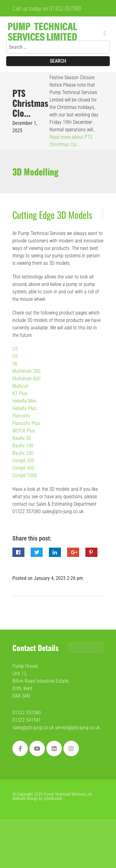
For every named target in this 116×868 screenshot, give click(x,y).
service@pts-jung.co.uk (77, 728)
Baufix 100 (23, 446)
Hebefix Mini (24, 401)
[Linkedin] (54, 748)
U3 (15, 349)
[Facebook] (20, 748)
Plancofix (21, 416)
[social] (71, 748)
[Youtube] (37, 748)
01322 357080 (27, 713)
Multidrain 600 (26, 379)
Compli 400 (23, 468)
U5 (15, 356)
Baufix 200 (23, 453)
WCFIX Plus (24, 431)
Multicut (20, 386)
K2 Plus (20, 393)
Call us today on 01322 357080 (47, 9)
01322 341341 (27, 720)
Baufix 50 (22, 438)
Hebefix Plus (24, 408)
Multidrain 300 (26, 371)
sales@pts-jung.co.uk (34, 728)
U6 (15, 364)
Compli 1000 (25, 475)
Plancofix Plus (26, 423)
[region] (58, 817)
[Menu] (107, 34)
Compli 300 (23, 461)
